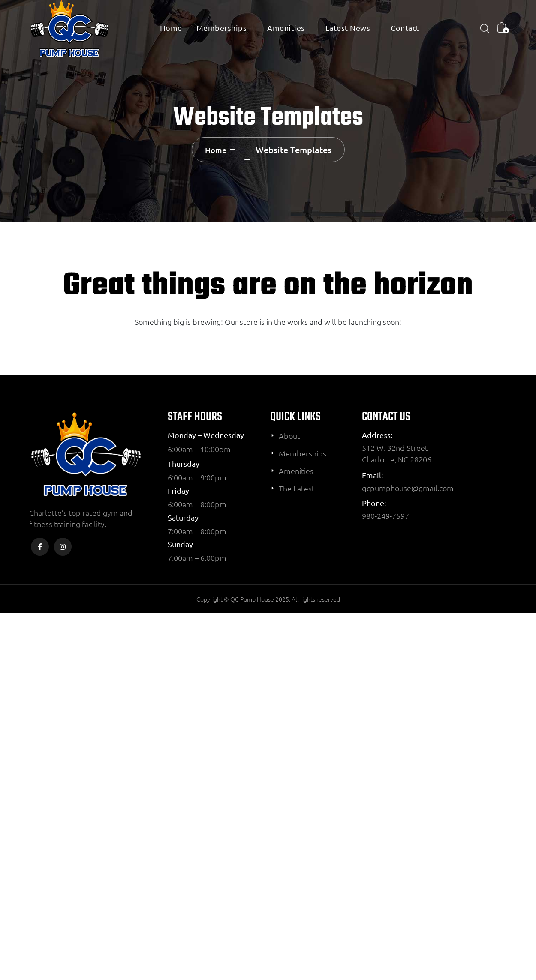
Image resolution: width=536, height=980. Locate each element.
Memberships (222, 28)
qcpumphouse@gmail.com (408, 488)
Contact (405, 28)
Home (171, 28)
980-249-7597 (385, 516)
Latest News (348, 28)
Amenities (286, 28)
